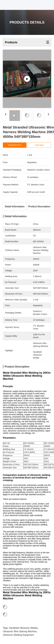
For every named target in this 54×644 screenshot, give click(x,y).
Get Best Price (15, 145)
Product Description (39, 207)
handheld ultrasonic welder (23, 628)
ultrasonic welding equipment (18, 635)
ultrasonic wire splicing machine (20, 631)
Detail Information (15, 207)
